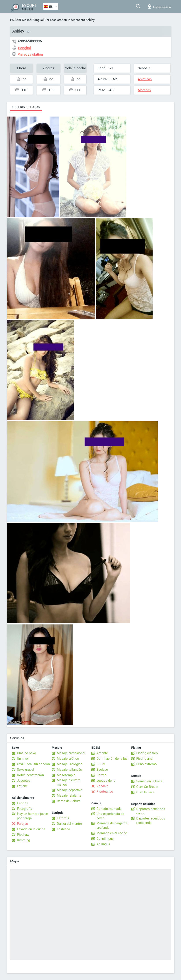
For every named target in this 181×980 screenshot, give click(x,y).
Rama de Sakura (69, 801)
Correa (101, 775)
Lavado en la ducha (31, 829)
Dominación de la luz (112, 759)
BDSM (101, 764)
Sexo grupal (26, 770)
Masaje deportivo (70, 790)
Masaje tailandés (69, 770)
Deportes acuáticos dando (151, 811)
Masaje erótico (68, 759)
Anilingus (103, 844)
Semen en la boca (149, 781)
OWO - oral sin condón (33, 764)
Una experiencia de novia (110, 816)
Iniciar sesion (159, 6)
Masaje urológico (70, 764)
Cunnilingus (105, 839)
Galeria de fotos (26, 107)
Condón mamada (109, 809)
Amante (102, 753)
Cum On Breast (147, 787)
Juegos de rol (106, 781)
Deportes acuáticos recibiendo (151, 821)
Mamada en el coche (112, 833)
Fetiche (22, 786)
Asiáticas (145, 79)
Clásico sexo (27, 753)
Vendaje (102, 786)
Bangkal (38, 20)
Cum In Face (145, 792)
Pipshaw (23, 835)
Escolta (23, 803)
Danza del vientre (69, 824)
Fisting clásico (147, 753)
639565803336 (30, 41)
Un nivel (23, 759)
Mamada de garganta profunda (112, 825)
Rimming (23, 840)
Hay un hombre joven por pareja (32, 816)
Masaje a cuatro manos (69, 782)
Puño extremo (147, 764)
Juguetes (24, 781)
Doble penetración (30, 775)
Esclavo (102, 770)
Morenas (144, 90)
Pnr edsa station (56, 20)
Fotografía (25, 809)
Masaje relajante (69, 796)
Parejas (22, 824)
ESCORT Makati (21, 20)
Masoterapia (66, 775)
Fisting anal (145, 759)
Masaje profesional (71, 753)
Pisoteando (105, 792)
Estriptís (63, 818)
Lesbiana (63, 829)
